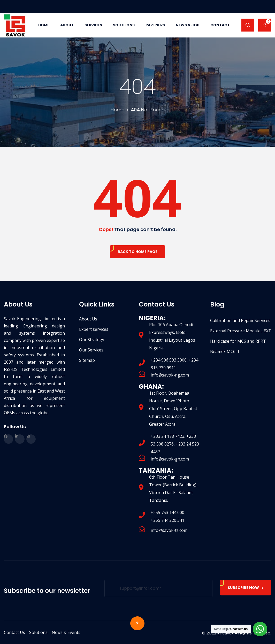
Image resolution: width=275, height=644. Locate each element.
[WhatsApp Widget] (260, 629)
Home (44, 25)
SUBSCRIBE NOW (246, 588)
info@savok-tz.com (169, 530)
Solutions (124, 25)
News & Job (188, 25)
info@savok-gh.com (170, 459)
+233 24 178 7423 (167, 436)
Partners (155, 25)
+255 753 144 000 (167, 512)
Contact (220, 25)
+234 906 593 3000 (169, 360)
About (67, 25)
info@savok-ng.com (170, 375)
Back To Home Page (137, 252)
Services (93, 25)
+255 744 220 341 (167, 520)
